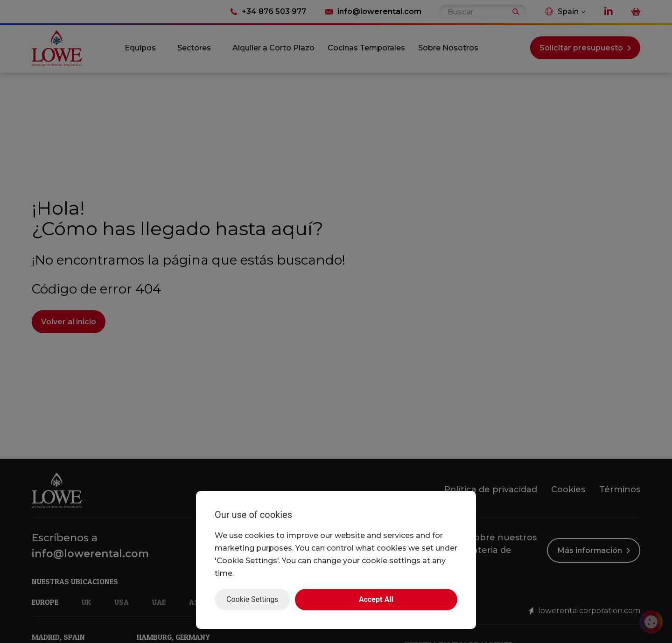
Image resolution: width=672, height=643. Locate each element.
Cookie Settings (252, 599)
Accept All (376, 599)
